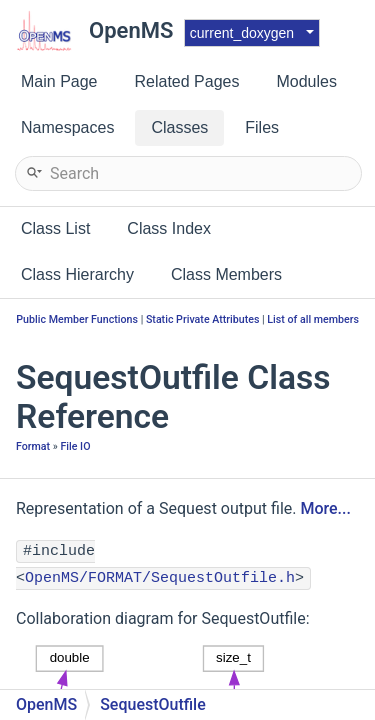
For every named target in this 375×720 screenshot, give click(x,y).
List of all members (313, 319)
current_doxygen (242, 33)
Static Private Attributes (203, 319)
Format (33, 446)
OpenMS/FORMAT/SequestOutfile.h (160, 578)
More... (325, 508)
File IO (75, 446)
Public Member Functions (77, 319)
